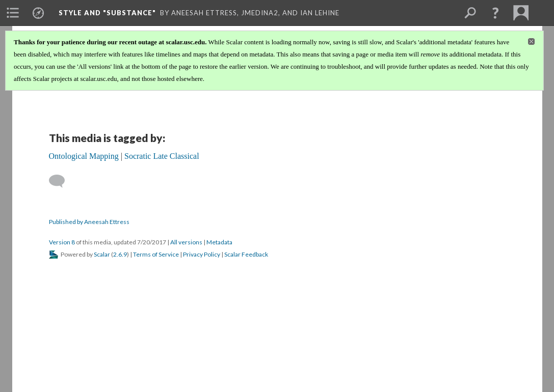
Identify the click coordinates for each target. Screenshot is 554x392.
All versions (186, 242)
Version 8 (62, 242)
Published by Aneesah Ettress (89, 222)
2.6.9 (120, 254)
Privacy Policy (202, 254)
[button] (495, 13)
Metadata (219, 242)
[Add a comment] (61, 181)
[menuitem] (13, 13)
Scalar (102, 254)
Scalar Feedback (246, 254)
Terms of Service (156, 254)
